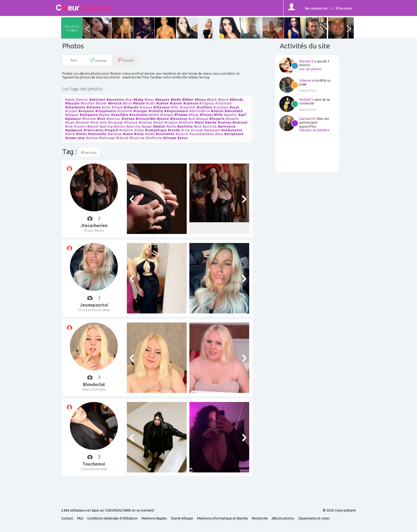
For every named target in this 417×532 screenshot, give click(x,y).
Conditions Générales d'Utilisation (112, 518)
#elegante (89, 115)
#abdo (70, 100)
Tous (74, 60)
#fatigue (167, 115)
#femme (181, 115)
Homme (98, 60)
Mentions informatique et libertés (222, 518)
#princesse (227, 126)
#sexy (139, 134)
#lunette (232, 119)
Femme (126, 60)
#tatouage (107, 138)
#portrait (210, 126)
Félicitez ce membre (314, 130)
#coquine (86, 111)
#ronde (174, 130)
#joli (192, 119)
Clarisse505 (308, 119)
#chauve (146, 107)
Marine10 (306, 61)
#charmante (75, 107)
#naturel (240, 122)
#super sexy (75, 138)
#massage (116, 122)
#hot (101, 119)
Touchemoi (94, 464)
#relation (126, 130)
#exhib (154, 115)
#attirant (97, 100)
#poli (198, 126)
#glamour (73, 119)
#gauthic (231, 115)
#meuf (158, 122)
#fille (218, 115)
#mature (131, 122)
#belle (176, 100)
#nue (69, 126)
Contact (67, 518)
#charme (94, 107)
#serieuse (115, 134)
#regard (111, 130)
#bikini (188, 100)
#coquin (71, 111)
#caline (162, 103)
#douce (217, 111)
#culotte (156, 111)
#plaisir (159, 126)
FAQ (80, 518)
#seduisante (232, 130)
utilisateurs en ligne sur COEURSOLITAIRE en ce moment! (108, 511)
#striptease (234, 134)
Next (349, 28)
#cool (234, 107)
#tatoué (122, 138)
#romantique (156, 130)
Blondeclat (94, 384)
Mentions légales (154, 518)
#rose (185, 130)
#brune (139, 103)
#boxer (101, 103)
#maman (83, 122)
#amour (82, 100)
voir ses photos (310, 69)
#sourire (182, 134)
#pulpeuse (74, 130)
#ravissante (93, 130)
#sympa (92, 138)
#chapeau (207, 103)
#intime (128, 119)
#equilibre (120, 115)
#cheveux (162, 107)
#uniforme (154, 138)
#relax (139, 130)
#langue (202, 119)
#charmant (224, 103)
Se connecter (316, 8)
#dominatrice (200, 111)
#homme (89, 119)
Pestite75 (306, 100)
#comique (221, 107)
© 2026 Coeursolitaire (339, 510)
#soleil (150, 134)
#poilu (171, 126)
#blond (223, 100)
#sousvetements (202, 134)
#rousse (197, 130)
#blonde (236, 100)
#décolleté (234, 111)
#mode (211, 122)
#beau (149, 100)
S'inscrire (344, 8)
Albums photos (283, 518)
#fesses (206, 115)
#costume (125, 111)
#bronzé (115, 103)
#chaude (131, 107)
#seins (82, 134)
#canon (176, 103)
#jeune (163, 119)
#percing (106, 126)
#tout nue (137, 138)
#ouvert (80, 126)
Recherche (260, 518)
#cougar (140, 111)
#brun (127, 103)
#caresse (191, 103)
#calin (151, 103)
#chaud (117, 107)
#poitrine (185, 126)
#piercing (133, 126)
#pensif (93, 126)
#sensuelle (97, 134)
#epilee (104, 115)
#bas (129, 100)
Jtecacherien (94, 225)
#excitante (139, 115)
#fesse (194, 115)
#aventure (115, 100)
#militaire (186, 122)
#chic (175, 107)
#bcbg (138, 100)
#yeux (183, 138)
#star (219, 134)
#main (70, 122)
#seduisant (212, 130)
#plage (147, 126)
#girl (242, 115)
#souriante (165, 134)
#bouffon (88, 103)
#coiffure (205, 107)
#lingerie (217, 119)
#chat (106, 107)
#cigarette (188, 107)
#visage (170, 138)
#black (212, 100)
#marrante (99, 122)
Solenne (305, 80)
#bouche (72, 103)
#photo (120, 126)
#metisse (145, 122)
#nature (224, 122)
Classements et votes (314, 518)
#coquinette (106, 111)
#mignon (171, 122)
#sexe (128, 134)
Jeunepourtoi (94, 305)
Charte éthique (182, 518)
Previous (87, 28)
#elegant (72, 115)
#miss (199, 122)
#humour (113, 119)
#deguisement (176, 111)
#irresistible (146, 119)
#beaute (162, 100)
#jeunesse (179, 119)
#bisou (200, 100)
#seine (70, 134)
